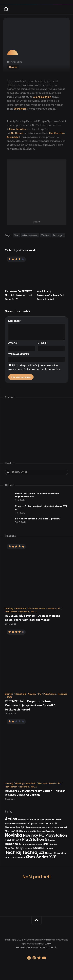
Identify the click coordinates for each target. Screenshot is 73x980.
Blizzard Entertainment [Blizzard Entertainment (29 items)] (16, 824)
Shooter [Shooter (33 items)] (53, 844)
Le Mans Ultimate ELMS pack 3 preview (38, 519)
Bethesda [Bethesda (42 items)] (57, 819)
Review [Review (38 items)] (22, 844)
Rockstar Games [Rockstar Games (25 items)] (34, 844)
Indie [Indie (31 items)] (56, 827)
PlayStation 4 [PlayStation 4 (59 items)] (13, 840)
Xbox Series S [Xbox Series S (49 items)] (18, 857)
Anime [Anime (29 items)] (48, 820)
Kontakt (21, 948)
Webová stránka (19, 354)
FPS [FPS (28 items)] (44, 827)
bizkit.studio (44, 944)
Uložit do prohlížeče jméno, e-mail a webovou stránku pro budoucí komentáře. (35, 367)
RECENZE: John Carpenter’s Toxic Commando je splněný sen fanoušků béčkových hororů (30, 705)
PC (59, 609)
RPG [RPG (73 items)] (45, 844)
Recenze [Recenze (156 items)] (11, 844)
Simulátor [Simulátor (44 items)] (10, 848)
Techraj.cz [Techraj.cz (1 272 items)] (33, 852)
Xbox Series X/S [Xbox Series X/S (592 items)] (41, 857)
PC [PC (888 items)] (42, 835)
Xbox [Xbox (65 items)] (57, 853)
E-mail (43, 343)
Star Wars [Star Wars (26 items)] (28, 848)
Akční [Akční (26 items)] (42, 820)
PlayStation (11, 612)
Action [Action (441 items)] (11, 819)
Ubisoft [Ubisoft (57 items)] (49, 853)
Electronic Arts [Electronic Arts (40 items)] (13, 827)
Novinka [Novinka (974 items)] (14, 835)
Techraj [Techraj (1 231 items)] (13, 852)
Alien (17, 235)
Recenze (24, 612)
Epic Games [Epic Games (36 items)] (27, 827)
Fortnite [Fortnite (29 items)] (37, 827)
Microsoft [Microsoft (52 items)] (10, 831)
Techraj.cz (58, 235)
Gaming (9, 609)
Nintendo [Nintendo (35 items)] (28, 831)
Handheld (21, 609)
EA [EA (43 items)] (56, 823)
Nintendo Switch (37, 609)
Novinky (13, 67)
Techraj (45, 235)
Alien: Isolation (30, 235)
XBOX (34, 612)
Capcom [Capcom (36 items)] (33, 823)
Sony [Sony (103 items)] (19, 848)
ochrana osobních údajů (42, 948)
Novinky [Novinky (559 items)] (30, 835)
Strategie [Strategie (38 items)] (48, 848)
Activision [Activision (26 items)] (22, 820)
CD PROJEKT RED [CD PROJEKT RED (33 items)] (46, 824)
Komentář (15, 321)
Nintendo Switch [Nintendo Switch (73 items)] (44, 831)
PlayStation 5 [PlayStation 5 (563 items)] (35, 839)
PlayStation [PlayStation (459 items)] (56, 835)
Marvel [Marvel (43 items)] (63, 827)
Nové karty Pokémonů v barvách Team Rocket (51, 295)
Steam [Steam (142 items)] (38, 848)
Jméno (13, 343)
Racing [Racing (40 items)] (52, 840)
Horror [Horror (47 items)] (50, 827)
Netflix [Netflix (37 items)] (20, 831)
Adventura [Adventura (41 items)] (33, 819)
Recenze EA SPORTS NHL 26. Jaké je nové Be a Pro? (19, 295)
